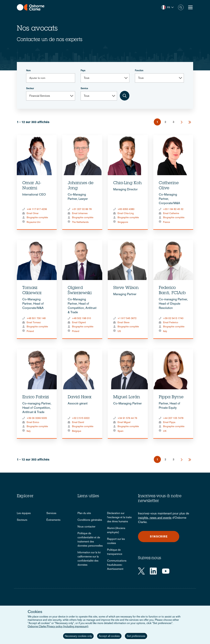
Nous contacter (86, 527)
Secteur (30, 88)
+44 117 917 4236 (37, 209)
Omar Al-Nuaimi (32, 186)
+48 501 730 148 (36, 318)
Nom (28, 70)
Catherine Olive (169, 186)
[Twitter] (141, 571)
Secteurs (22, 520)
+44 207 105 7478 (173, 418)
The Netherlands (80, 222)
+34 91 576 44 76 (127, 418)
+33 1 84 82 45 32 (173, 209)
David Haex (80, 397)
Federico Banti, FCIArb (172, 291)
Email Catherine (171, 213)
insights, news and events (155, 518)
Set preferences (136, 636)
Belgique (77, 431)
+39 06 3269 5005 (37, 418)
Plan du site (84, 513)
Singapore (123, 222)
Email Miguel (124, 422)
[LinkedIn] (153, 571)
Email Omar (33, 213)
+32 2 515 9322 (81, 418)
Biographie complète (37, 217)
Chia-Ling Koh (127, 183)
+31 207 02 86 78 (82, 209)
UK (165, 431)
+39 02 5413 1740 (173, 318)
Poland (30, 331)
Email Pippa (169, 422)
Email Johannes (80, 213)
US (119, 331)
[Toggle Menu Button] (190, 7)
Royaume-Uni (34, 222)
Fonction (139, 70)
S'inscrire (159, 537)
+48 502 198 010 (81, 318)
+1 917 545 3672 (127, 318)
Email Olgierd (79, 322)
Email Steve (123, 322)
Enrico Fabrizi (36, 397)
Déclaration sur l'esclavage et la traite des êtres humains (119, 517)
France (167, 222)
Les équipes (24, 513)
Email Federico (171, 322)
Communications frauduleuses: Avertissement (117, 565)
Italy (165, 331)
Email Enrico (33, 422)
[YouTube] (166, 571)
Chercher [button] (181, 7)
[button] (167, 7)
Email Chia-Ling (126, 213)
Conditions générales (90, 520)
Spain (120, 431)
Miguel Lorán (127, 397)
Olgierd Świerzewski (80, 291)
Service (84, 88)
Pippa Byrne (171, 397)
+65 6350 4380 (126, 209)
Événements (53, 520)
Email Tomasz (34, 322)
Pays (83, 70)
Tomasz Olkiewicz (32, 291)
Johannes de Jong (81, 186)
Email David (78, 422)
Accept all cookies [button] (109, 636)
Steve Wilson (126, 288)
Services (51, 513)
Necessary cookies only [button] (78, 636)
